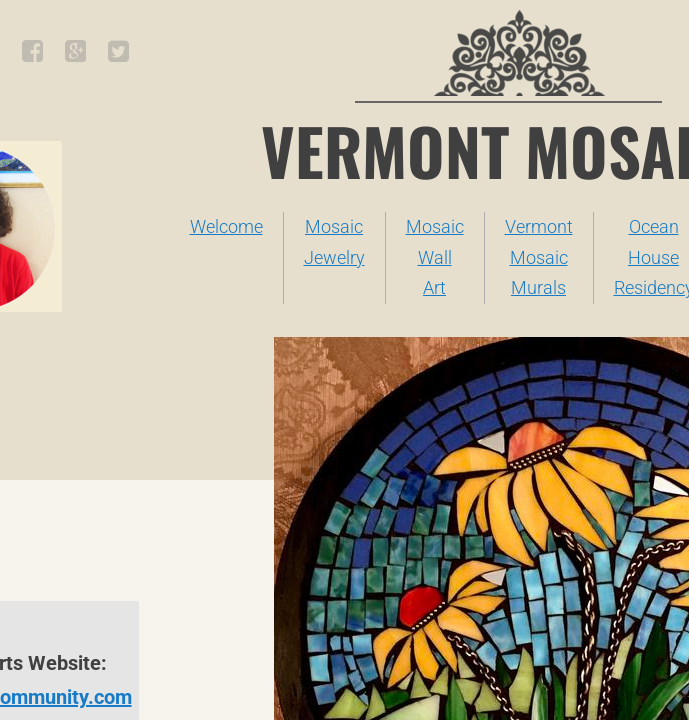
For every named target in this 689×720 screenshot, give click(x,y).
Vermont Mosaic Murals (539, 257)
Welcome (226, 226)
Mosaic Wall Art (435, 257)
